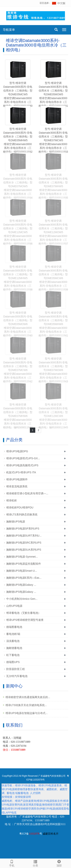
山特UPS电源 (14, 606)
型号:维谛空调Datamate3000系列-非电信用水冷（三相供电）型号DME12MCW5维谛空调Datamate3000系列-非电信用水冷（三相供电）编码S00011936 (18, 232)
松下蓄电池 (13, 655)
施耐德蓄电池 (14, 648)
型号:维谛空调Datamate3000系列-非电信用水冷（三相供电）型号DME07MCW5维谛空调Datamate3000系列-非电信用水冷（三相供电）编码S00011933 (53, 140)
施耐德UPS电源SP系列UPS (23, 529)
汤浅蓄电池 (13, 641)
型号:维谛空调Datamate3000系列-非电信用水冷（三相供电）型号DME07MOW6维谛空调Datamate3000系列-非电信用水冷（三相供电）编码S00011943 (53, 370)
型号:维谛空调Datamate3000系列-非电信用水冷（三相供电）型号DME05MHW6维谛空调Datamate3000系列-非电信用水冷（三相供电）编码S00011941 (53, 324)
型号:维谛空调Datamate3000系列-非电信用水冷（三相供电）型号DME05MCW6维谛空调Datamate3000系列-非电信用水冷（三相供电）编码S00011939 (53, 278)
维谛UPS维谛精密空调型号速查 (25, 620)
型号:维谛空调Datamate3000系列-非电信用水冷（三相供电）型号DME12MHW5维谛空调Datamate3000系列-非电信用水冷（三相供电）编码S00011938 (18, 278)
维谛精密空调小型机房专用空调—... (27, 493)
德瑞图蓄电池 (14, 627)
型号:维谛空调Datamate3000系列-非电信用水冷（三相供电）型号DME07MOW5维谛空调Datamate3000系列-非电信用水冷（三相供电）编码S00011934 (18, 186)
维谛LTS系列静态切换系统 (22, 514)
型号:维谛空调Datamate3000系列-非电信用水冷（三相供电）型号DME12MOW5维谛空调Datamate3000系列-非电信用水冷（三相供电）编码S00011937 (53, 232)
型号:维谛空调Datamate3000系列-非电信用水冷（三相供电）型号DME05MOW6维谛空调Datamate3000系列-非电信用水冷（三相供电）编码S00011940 (18, 324)
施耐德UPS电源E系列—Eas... (24, 578)
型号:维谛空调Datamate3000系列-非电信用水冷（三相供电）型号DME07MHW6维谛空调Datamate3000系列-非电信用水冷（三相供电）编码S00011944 (18, 416)
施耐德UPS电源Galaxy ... (21, 585)
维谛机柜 (12, 500)
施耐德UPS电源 (16, 522)
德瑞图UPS (13, 662)
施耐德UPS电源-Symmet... (22, 557)
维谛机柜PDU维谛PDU (20, 507)
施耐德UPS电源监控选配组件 (24, 564)
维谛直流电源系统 (17, 486)
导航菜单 (9, 30)
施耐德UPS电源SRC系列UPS (24, 543)
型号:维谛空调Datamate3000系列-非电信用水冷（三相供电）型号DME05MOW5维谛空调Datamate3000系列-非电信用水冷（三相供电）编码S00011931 (53, 94)
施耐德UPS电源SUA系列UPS (24, 550)
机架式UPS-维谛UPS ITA (21, 472)
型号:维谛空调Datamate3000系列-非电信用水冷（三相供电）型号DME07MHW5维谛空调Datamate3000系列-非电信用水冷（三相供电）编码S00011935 (53, 186)
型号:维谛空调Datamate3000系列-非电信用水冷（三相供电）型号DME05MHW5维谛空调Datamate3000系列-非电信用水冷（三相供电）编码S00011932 (18, 140)
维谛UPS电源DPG (17, 451)
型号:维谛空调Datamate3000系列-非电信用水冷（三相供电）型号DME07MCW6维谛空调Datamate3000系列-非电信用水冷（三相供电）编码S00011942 (18, 370)
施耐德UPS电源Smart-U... (22, 571)
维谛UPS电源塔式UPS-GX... (23, 458)
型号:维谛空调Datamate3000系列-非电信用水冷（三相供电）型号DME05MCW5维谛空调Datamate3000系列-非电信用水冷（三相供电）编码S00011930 (18, 94)
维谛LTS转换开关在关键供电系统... (26, 705)
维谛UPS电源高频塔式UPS (22, 465)
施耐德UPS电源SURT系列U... (24, 536)
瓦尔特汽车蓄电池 (17, 676)
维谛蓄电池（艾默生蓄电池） (23, 613)
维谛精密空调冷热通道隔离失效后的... (28, 697)
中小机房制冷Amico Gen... (22, 599)
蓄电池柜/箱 (13, 634)
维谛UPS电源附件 (17, 479)
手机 (12, 863)
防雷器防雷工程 (16, 669)
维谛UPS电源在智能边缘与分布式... (27, 713)
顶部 (59, 863)
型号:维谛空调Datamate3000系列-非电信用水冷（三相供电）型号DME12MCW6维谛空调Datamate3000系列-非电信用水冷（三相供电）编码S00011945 (53, 416)
